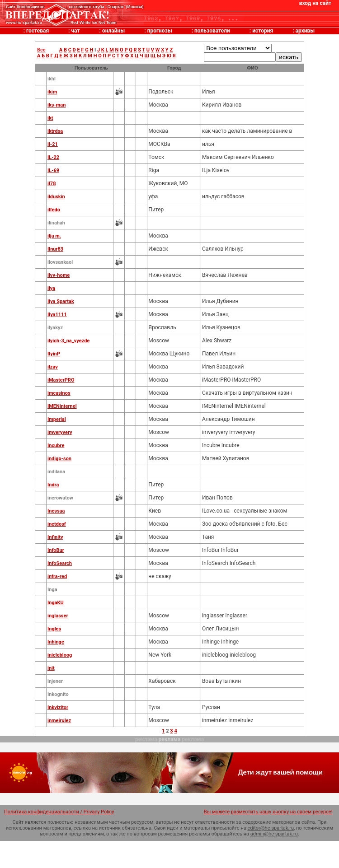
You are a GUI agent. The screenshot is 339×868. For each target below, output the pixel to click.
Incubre (56, 446)
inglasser (58, 616)
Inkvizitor (58, 707)
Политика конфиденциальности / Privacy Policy (59, 812)
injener (55, 681)
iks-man (56, 105)
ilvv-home (59, 275)
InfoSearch (60, 563)
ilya (51, 288)
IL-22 (53, 157)
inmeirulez (59, 721)
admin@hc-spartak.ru (274, 834)
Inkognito (58, 694)
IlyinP (54, 354)
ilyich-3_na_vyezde (68, 341)
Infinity (55, 537)
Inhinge (56, 642)
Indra (53, 485)
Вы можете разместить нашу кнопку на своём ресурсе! (268, 812)
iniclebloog (60, 655)
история (263, 31)
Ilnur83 (55, 249)
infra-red (57, 576)
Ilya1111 (57, 315)
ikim (52, 92)
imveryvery (60, 432)
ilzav (53, 367)
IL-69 (53, 170)
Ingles (54, 629)
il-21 (53, 144)
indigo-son (59, 459)
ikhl (52, 79)
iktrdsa (55, 131)
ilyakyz (55, 328)
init (51, 668)
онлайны (113, 31)
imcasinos (59, 393)
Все (41, 50)
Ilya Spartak (61, 301)
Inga (52, 590)
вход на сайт (315, 3)
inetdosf (57, 524)
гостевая (38, 31)
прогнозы (160, 31)
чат (75, 31)
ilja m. (54, 236)
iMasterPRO (61, 380)
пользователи (212, 31)
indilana (56, 472)
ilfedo (54, 210)
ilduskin (56, 197)
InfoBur (56, 550)
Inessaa (56, 511)
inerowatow (60, 498)
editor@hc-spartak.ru (271, 828)
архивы (305, 31)
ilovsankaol (60, 262)
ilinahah (56, 223)
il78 (52, 184)
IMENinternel (62, 406)
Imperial (57, 419)
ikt (50, 118)
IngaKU (56, 603)
